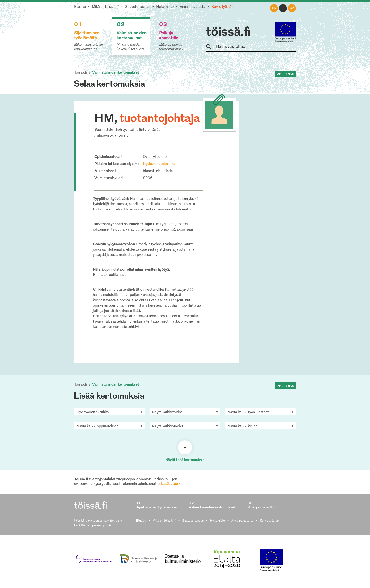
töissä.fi (228, 33)
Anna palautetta (193, 7)
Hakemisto (165, 7)
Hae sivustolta (211, 47)
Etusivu (80, 7)
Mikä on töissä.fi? (105, 7)
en (274, 8)
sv (292, 8)
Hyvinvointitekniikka (159, 164)
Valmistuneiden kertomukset (116, 73)
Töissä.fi (80, 73)
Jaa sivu (288, 74)
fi (283, 8)
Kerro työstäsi (223, 7)
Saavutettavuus (138, 7)
